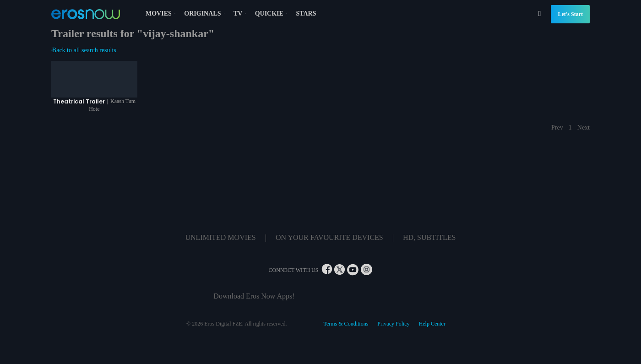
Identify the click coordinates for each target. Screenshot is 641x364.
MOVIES (161, 14)
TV (241, 14)
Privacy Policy (393, 324)
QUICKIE (272, 14)
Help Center (432, 324)
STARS (306, 14)
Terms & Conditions (346, 324)
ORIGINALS (205, 14)
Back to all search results (84, 50)
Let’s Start (570, 14)
